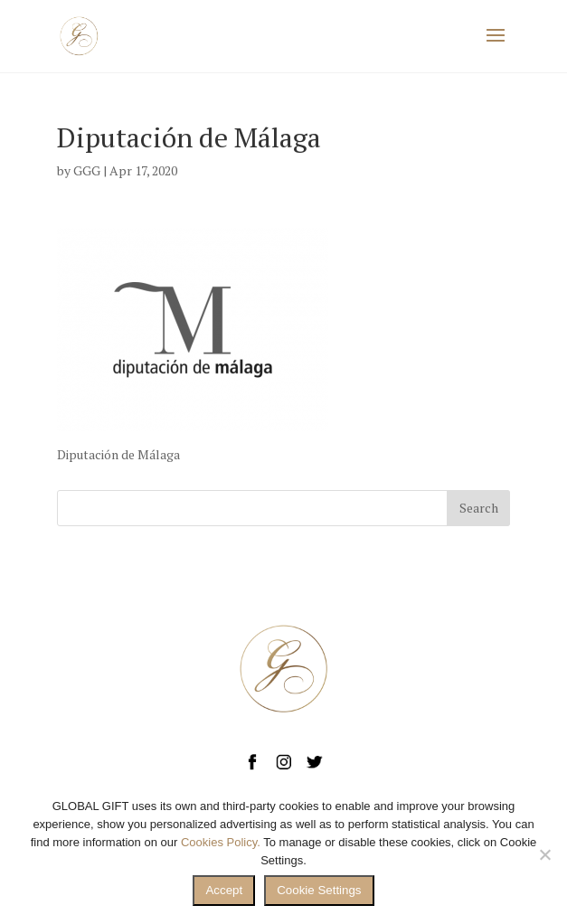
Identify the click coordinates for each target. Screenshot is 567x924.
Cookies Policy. (221, 842)
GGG (87, 170)
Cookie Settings (319, 890)
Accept (224, 890)
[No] (544, 854)
